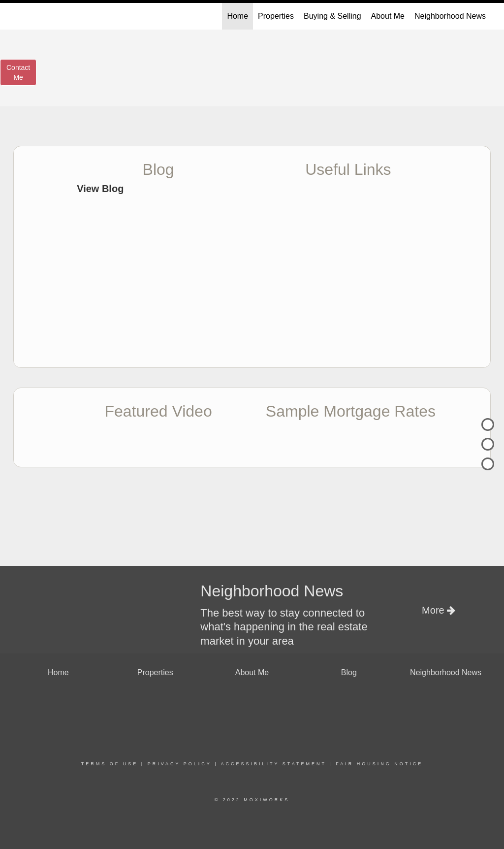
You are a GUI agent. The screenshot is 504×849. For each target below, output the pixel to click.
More (439, 610)
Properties (276, 16)
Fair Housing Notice (379, 764)
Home (237, 16)
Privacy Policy (180, 764)
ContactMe (18, 72)
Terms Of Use (110, 764)
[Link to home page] (18, 16)
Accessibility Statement (274, 764)
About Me (388, 16)
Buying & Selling (332, 16)
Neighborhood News (450, 16)
